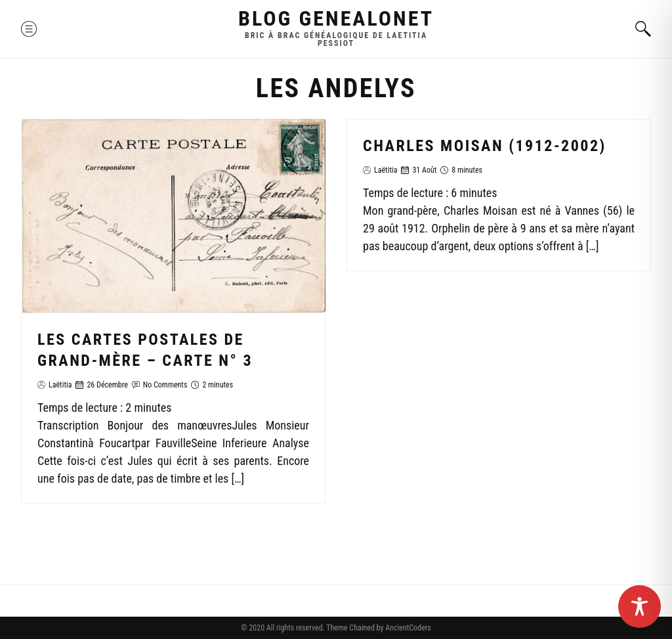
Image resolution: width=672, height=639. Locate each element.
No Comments (165, 385)
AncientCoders (407, 628)
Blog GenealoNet (336, 18)
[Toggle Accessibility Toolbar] (640, 606)
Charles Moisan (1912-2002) (485, 146)
